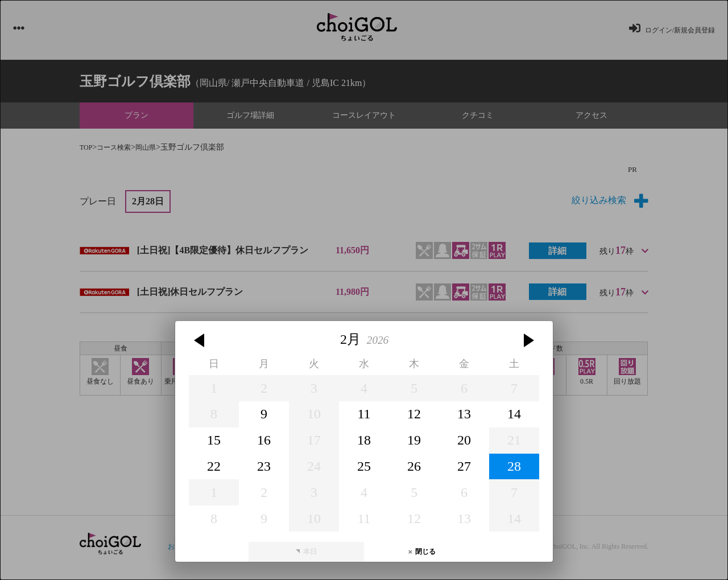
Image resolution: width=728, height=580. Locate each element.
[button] (201, 244)
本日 (310, 455)
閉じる (425, 455)
